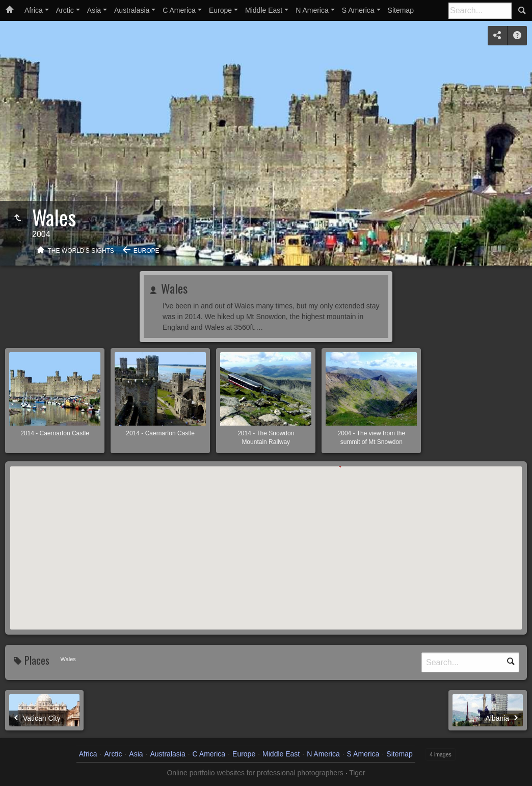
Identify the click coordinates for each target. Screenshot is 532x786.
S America (358, 10)
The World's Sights (81, 251)
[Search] (480, 11)
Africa (34, 10)
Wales (173, 288)
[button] (192, 495)
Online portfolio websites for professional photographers (255, 773)
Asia (94, 10)
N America (312, 10)
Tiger (357, 773)
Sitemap (401, 10)
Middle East (264, 10)
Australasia (132, 10)
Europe (220, 10)
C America (179, 10)
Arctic (65, 10)
